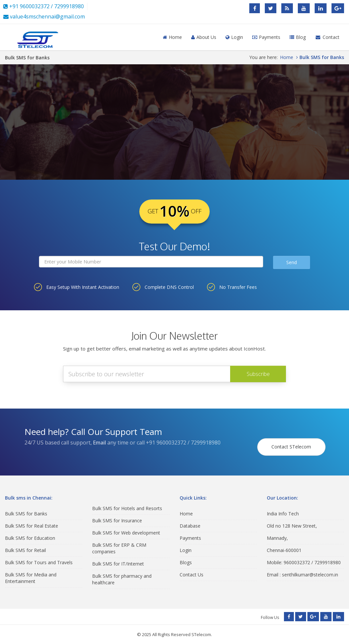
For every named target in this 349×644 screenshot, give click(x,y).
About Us (204, 37)
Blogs (186, 556)
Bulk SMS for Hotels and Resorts (127, 503)
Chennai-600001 (284, 544)
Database (190, 520)
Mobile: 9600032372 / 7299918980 (304, 556)
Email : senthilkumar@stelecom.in (302, 569)
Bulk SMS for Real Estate (32, 520)
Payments (266, 37)
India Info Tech (283, 508)
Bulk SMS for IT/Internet (118, 558)
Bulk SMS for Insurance (117, 515)
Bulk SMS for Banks (26, 508)
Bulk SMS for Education (30, 532)
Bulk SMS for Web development (126, 527)
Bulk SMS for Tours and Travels (39, 556)
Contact (327, 37)
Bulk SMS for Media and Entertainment (31, 572)
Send (292, 262)
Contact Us (192, 569)
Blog (298, 37)
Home (172, 37)
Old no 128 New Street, (292, 520)
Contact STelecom (294, 438)
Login (234, 37)
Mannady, (277, 532)
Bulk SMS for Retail (25, 544)
